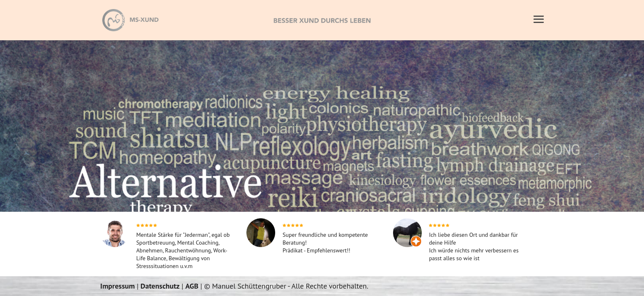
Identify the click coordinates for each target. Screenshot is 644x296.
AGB (192, 286)
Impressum (117, 286)
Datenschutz (160, 286)
